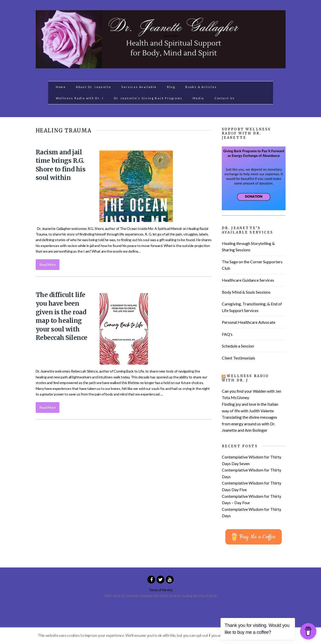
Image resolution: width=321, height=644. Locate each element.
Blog (171, 87)
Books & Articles (201, 87)
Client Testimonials (239, 358)
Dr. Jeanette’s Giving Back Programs (148, 98)
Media (198, 98)
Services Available (139, 87)
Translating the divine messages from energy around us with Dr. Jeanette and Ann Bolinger (249, 424)
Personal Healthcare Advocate (249, 322)
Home (61, 87)
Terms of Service (161, 590)
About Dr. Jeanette (94, 87)
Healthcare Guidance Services (248, 280)
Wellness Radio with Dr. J (80, 98)
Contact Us (225, 98)
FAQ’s (227, 334)
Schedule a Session (238, 346)
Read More (48, 264)
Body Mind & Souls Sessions (246, 292)
